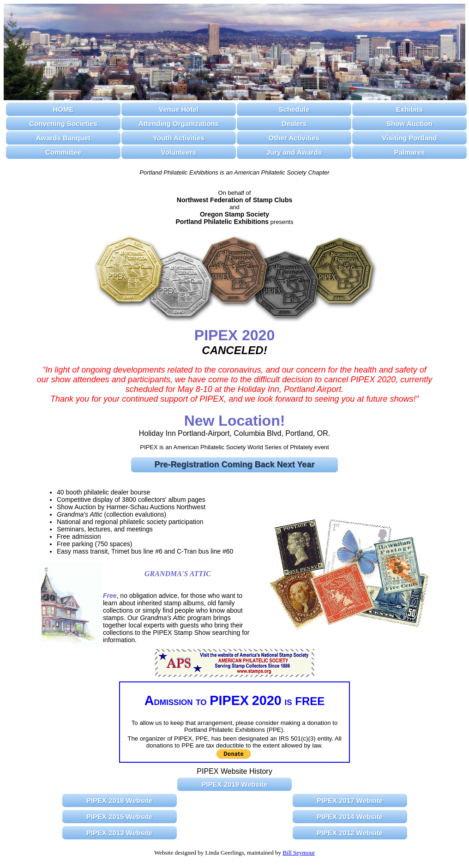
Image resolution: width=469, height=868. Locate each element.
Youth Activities (179, 138)
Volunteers (179, 152)
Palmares (410, 152)
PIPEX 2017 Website (350, 800)
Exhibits (409, 109)
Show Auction (409, 124)
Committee (63, 152)
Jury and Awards (294, 152)
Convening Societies (63, 124)
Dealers (294, 124)
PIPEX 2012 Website (350, 833)
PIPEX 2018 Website (119, 800)
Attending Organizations (179, 124)
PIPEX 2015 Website (119, 817)
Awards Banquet (63, 138)
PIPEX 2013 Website (119, 833)
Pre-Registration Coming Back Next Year (235, 464)
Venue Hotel (179, 109)
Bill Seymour (299, 853)
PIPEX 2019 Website (234, 784)
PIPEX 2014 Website (350, 817)
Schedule (294, 109)
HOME (63, 109)
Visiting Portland (410, 138)
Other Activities (294, 138)
